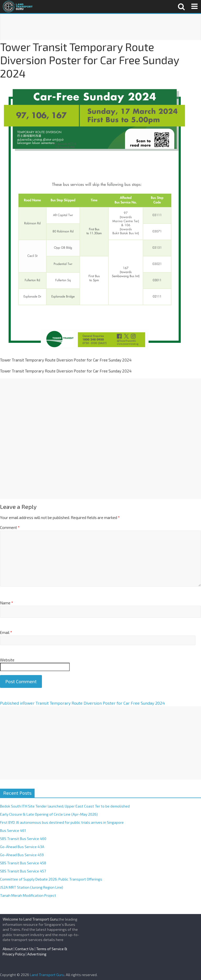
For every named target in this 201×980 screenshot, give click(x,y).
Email (6, 632)
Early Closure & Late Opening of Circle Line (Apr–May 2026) (49, 814)
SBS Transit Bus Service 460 (23, 839)
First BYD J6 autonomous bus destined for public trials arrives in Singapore (62, 822)
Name (7, 603)
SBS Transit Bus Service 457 (23, 871)
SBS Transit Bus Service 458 (23, 863)
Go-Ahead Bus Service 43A (22, 847)
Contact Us (25, 949)
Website (7, 660)
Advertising (37, 954)
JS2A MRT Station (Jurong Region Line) (32, 887)
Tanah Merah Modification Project (28, 895)
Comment (10, 527)
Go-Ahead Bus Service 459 (22, 855)
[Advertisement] (100, 27)
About (8, 949)
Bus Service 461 (13, 830)
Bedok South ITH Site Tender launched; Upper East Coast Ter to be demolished (65, 806)
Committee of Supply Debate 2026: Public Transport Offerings (51, 879)
